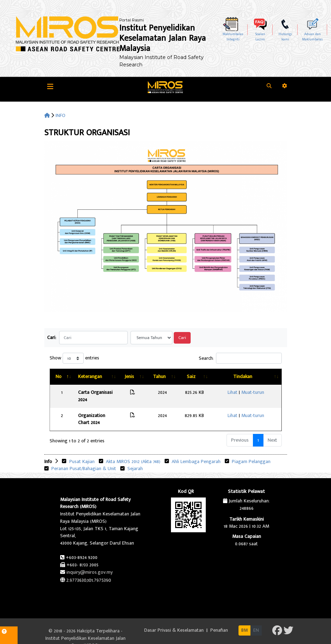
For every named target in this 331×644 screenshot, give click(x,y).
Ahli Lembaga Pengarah (195, 447)
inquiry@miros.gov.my (90, 557)
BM (244, 616)
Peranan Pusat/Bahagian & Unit (83, 454)
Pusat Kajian (81, 447)
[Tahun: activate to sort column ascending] (176, 377)
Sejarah (135, 454)
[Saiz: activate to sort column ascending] (206, 377)
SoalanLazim (260, 37)
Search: (240, 358)
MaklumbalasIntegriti (233, 37)
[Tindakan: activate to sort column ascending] (251, 377)
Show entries (74, 358)
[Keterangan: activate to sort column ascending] (103, 377)
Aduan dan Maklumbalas (312, 37)
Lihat (237, 392)
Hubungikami (285, 37)
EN (256, 616)
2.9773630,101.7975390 (89, 565)
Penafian (219, 616)
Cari (182, 338)
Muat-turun (258, 392)
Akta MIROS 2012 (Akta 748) (132, 447)
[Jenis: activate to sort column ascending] (148, 377)
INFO (61, 115)
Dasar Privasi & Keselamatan (175, 616)
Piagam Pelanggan (250, 447)
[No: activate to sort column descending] (61, 377)
